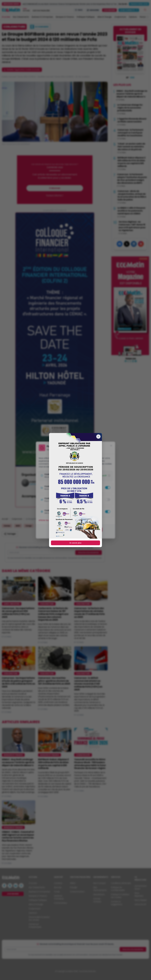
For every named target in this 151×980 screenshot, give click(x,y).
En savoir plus (75, 543)
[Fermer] (98, 437)
